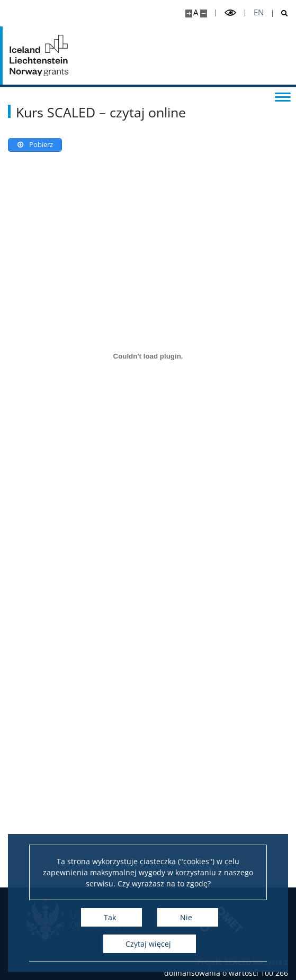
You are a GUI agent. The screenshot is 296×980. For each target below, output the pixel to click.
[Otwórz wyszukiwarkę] (280, 13)
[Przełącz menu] (283, 96)
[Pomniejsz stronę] (204, 13)
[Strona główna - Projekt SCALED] (40, 56)
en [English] (259, 12)
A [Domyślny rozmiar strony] (196, 12)
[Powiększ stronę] (189, 13)
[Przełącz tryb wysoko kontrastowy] (230, 13)
